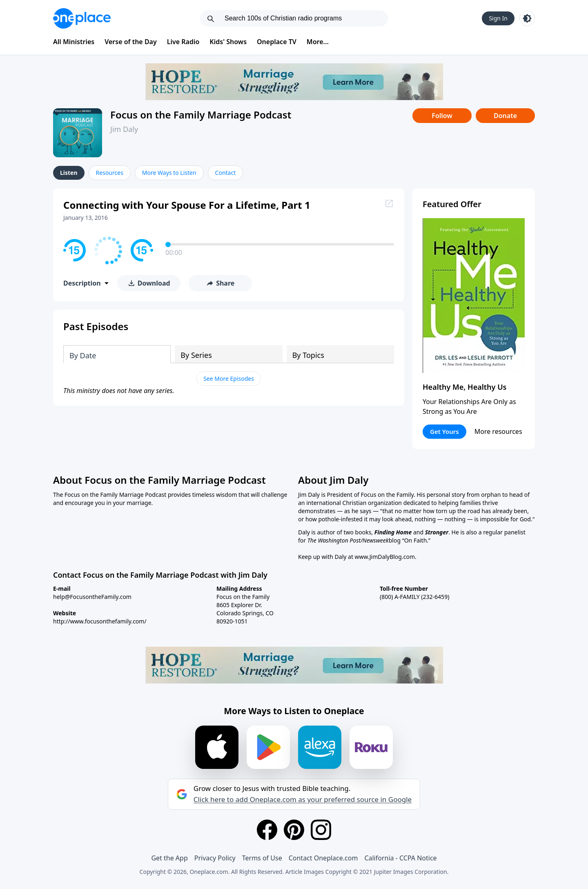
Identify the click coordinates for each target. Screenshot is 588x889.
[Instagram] (321, 830)
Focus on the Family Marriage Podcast (201, 115)
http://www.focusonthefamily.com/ (100, 621)
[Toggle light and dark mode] (527, 18)
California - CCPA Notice (400, 858)
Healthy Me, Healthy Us (464, 387)
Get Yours (444, 431)
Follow (442, 116)
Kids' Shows (228, 42)
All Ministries (74, 42)
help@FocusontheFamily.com (92, 597)
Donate (505, 116)
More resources (498, 431)
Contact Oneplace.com (323, 858)
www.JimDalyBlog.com (385, 557)
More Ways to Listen (169, 173)
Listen (69, 173)
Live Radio (183, 42)
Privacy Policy (215, 858)
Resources (110, 173)
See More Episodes (229, 379)
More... (318, 42)
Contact (226, 173)
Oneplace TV (277, 42)
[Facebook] (267, 830)
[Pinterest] (294, 830)
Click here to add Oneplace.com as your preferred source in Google (303, 800)
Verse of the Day (131, 42)
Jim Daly (124, 129)
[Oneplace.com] (82, 18)
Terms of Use (262, 858)
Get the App (169, 858)
